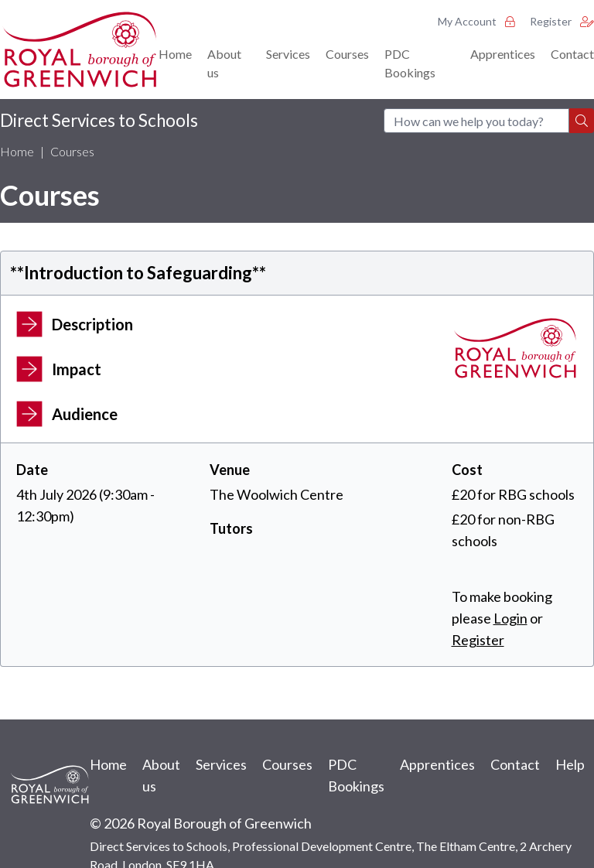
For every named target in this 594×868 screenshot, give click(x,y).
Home (175, 54)
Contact (572, 54)
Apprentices (503, 54)
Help (570, 764)
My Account (476, 21)
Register (562, 21)
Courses (347, 54)
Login (510, 618)
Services (288, 54)
